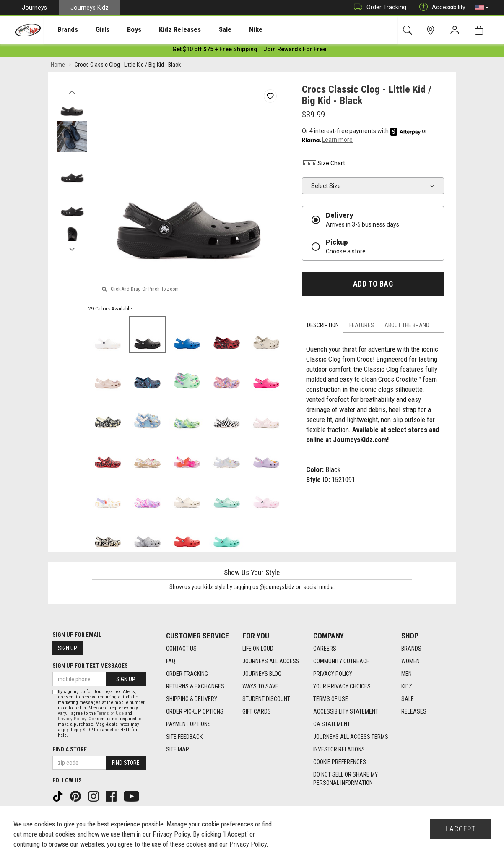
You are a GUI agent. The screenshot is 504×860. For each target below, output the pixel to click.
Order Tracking (378, 7)
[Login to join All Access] (215, 50)
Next (72, 249)
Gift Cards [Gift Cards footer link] (257, 711)
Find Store (126, 763)
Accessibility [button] (440, 7)
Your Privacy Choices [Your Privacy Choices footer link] (342, 686)
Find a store (70, 749)
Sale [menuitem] (201, 30)
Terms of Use (110, 713)
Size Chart (323, 164)
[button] (482, 8)
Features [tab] (362, 327)
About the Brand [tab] (407, 327)
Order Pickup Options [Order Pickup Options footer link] (195, 711)
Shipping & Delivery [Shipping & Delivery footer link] (192, 699)
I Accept (460, 829)
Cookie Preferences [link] (340, 762)
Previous (72, 91)
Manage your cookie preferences (210, 824)
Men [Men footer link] (407, 674)
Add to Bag (373, 285)
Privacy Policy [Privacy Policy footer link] (333, 674)
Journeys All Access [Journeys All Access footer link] (271, 661)
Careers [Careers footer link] (325, 649)
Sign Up (68, 648)
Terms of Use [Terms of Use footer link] (331, 699)
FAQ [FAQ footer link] (171, 661)
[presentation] (61, 30)
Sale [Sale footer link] (408, 699)
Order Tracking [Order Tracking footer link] (187, 674)
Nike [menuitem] (227, 30)
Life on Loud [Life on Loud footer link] (258, 649)
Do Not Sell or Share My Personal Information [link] (346, 779)
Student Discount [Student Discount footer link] (266, 699)
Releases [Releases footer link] (414, 711)
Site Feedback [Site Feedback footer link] (184, 737)
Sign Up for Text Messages (90, 666)
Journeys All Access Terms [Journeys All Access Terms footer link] (351, 737)
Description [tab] (323, 327)
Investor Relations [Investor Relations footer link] (339, 749)
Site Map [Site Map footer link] (178, 749)
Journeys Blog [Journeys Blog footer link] (262, 674)
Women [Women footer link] (410, 661)
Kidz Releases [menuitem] (160, 30)
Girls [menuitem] (91, 30)
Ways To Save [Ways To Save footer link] (260, 686)
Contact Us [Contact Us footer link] (181, 649)
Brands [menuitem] (61, 30)
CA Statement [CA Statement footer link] (332, 724)
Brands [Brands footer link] (411, 649)
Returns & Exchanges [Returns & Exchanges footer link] (195, 686)
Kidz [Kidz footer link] (407, 686)
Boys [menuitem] (119, 30)
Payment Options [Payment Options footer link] (188, 724)
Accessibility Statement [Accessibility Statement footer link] (346, 711)
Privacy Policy (72, 719)
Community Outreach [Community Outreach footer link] (342, 661)
